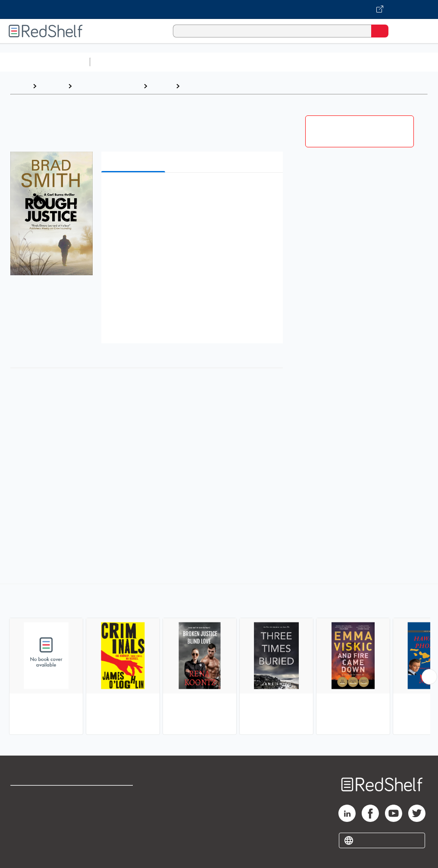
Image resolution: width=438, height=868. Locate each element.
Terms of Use (112, 796)
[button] (191, 192)
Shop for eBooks (36, 796)
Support (22, 815)
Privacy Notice (32, 834)
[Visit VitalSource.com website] (219, 9)
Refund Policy (113, 815)
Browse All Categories (45, 62)
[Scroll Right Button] (429, 677)
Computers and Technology (246, 62)
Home (19, 86)
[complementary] (219, 660)
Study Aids (116, 62)
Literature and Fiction (108, 86)
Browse (52, 86)
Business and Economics (335, 62)
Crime (194, 86)
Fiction (161, 86)
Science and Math (169, 62)
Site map (24, 853)
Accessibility (111, 834)
